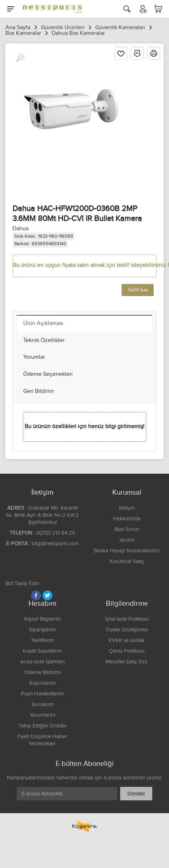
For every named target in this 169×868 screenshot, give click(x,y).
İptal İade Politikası (127, 619)
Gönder (136, 794)
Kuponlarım (42, 683)
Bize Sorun (127, 529)
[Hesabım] (143, 9)
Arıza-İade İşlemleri (42, 662)
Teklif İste (138, 290)
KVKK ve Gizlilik (127, 640)
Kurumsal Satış (127, 561)
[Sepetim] (158, 9)
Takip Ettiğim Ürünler (42, 726)
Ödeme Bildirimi (42, 672)
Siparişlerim (42, 630)
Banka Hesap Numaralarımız (127, 551)
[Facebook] (36, 595)
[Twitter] (47, 595)
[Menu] (11, 9)
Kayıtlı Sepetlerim (42, 651)
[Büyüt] (20, 58)
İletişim (127, 508)
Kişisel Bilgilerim (42, 619)
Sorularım (42, 704)
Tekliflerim (42, 640)
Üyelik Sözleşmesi (127, 630)
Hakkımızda (127, 519)
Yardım (127, 540)
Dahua (21, 229)
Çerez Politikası (127, 651)
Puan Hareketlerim (42, 694)
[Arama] (127, 9)
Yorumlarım (42, 715)
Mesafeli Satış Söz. (127, 662)
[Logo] (51, 9)
